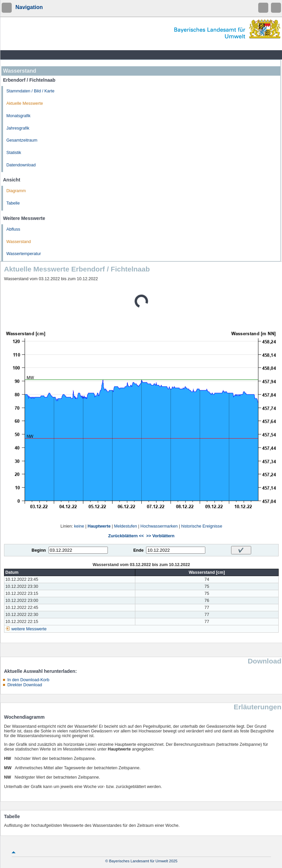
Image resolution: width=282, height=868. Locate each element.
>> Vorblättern (160, 536)
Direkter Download (25, 685)
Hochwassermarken (159, 526)
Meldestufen (125, 526)
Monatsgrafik (18, 116)
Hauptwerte (99, 526)
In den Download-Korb (28, 680)
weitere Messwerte (29, 629)
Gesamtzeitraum (22, 140)
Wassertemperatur (24, 254)
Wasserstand (19, 242)
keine (79, 526)
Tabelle (13, 203)
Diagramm (16, 191)
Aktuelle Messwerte (25, 103)
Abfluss (13, 229)
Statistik (14, 153)
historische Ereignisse (202, 526)
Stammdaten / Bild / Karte (30, 91)
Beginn (39, 550)
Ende (138, 550)
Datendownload (21, 165)
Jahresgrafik (18, 128)
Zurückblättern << (126, 536)
